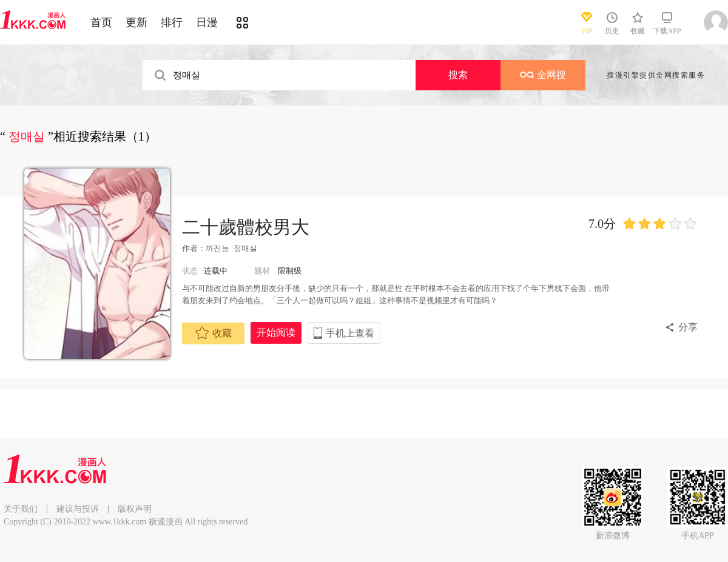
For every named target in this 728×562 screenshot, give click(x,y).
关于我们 (21, 509)
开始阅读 (276, 333)
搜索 (458, 75)
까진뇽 (217, 248)
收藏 (214, 333)
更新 (136, 22)
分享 (688, 327)
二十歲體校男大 (246, 227)
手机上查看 (350, 333)
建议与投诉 (78, 509)
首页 (101, 22)
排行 (172, 22)
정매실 (245, 248)
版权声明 (135, 509)
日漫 (207, 22)
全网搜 (543, 75)
